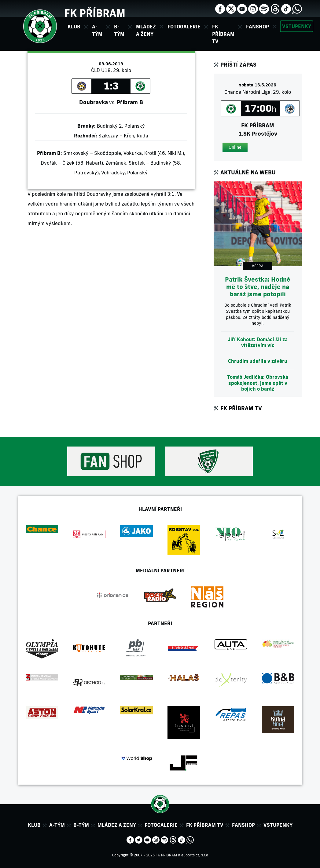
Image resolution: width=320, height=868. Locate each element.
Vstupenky (297, 26)
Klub (34, 825)
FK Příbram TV (223, 34)
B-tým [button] (119, 30)
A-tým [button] (97, 30)
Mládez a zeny (117, 825)
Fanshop (257, 27)
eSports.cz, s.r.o (195, 855)
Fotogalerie (184, 27)
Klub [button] (74, 27)
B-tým (81, 825)
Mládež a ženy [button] (146, 30)
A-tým (57, 825)
